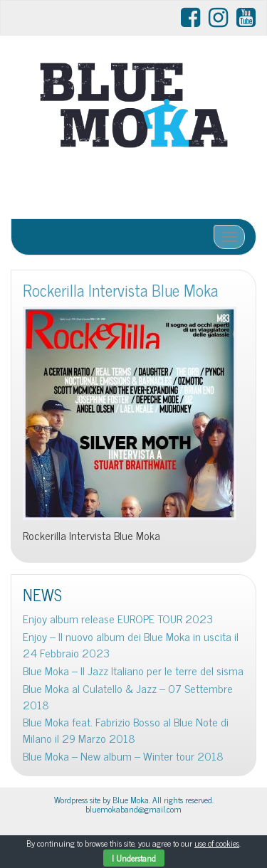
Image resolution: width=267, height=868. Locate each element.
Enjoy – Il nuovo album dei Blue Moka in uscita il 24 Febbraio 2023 (131, 645)
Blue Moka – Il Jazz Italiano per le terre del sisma (133, 671)
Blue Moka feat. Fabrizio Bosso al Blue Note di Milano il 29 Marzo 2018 (126, 730)
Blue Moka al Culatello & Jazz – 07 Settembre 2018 (128, 697)
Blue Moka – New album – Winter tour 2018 (123, 756)
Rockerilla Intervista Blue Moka (120, 290)
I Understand (134, 858)
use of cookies (217, 843)
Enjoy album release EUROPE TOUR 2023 (118, 619)
